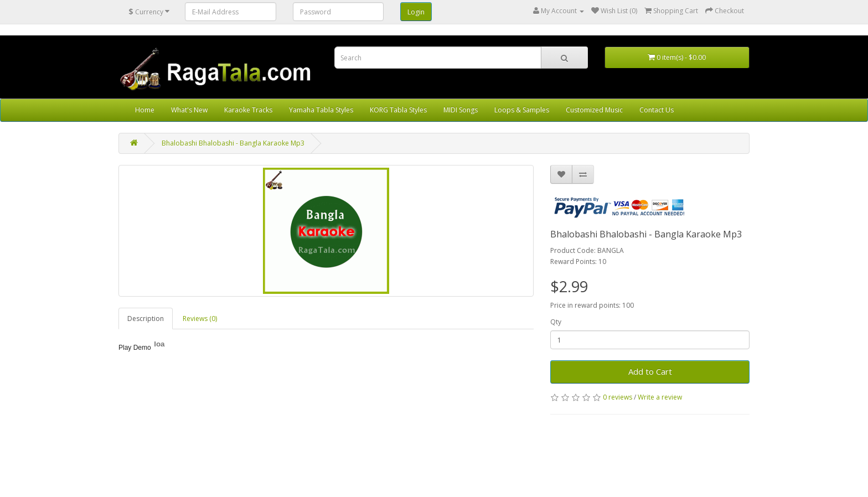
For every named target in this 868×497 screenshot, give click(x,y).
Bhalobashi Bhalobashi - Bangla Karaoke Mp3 (233, 143)
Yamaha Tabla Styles (321, 110)
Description (146, 319)
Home (145, 110)
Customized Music (594, 110)
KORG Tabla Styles (398, 110)
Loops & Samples (522, 110)
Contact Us (657, 110)
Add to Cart (650, 371)
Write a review (660, 397)
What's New (189, 110)
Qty (556, 322)
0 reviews (618, 397)
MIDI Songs (461, 110)
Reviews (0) (200, 319)
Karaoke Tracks (248, 110)
